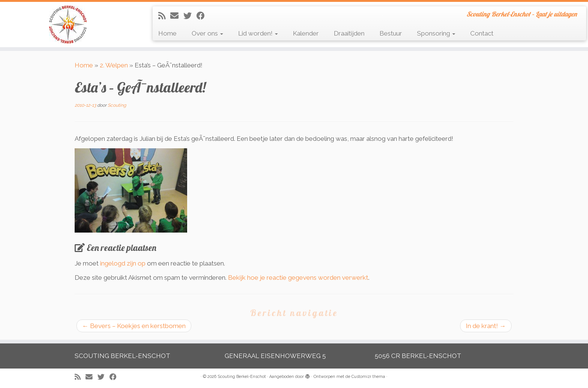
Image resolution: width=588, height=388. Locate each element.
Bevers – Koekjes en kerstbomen (134, 326)
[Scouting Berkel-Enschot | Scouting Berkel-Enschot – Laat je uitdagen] (68, 25)
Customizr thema (368, 377)
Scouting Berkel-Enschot (242, 377)
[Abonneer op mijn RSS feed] (164, 16)
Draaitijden (349, 33)
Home (167, 33)
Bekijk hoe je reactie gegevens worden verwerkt (298, 278)
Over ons (207, 33)
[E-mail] (177, 16)
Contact (482, 33)
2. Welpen (114, 65)
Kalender (306, 33)
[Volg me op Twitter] (190, 16)
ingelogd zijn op (123, 263)
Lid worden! (258, 33)
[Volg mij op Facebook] (203, 16)
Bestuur (391, 33)
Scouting (117, 105)
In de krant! (486, 326)
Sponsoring (436, 33)
